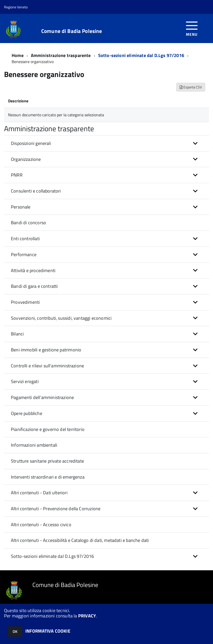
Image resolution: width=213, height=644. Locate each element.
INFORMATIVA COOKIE (48, 631)
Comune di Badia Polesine (72, 31)
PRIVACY (87, 616)
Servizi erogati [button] (25, 381)
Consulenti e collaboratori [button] (36, 191)
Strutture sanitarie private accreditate (47, 461)
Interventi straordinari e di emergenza (48, 477)
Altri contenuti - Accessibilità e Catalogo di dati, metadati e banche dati (80, 540)
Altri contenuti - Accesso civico (41, 525)
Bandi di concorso (28, 223)
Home (18, 55)
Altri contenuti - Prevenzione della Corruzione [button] (56, 509)
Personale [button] (21, 207)
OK (15, 631)
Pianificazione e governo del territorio (48, 429)
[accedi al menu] (192, 28)
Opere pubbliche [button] (27, 413)
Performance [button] (24, 254)
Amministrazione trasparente (61, 55)
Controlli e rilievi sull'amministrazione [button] (47, 366)
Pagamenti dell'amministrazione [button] (42, 397)
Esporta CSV (191, 87)
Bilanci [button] (17, 334)
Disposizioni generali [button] (31, 143)
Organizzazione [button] (26, 159)
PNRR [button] (17, 175)
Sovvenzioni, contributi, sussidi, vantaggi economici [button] (61, 318)
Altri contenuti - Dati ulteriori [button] (39, 493)
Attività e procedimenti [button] (33, 270)
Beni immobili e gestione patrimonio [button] (46, 350)
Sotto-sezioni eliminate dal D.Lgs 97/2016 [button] (52, 556)
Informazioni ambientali (34, 445)
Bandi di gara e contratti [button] (34, 286)
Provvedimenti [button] (25, 302)
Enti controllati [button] (25, 239)
